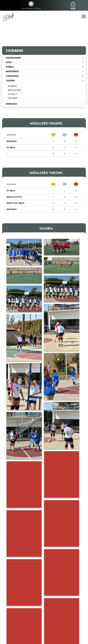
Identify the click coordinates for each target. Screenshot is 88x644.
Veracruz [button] (45, 104)
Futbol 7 (13, 94)
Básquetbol (15, 90)
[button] (84, 16)
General (12, 86)
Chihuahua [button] (45, 76)
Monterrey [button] (45, 71)
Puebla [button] (45, 67)
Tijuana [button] (45, 80)
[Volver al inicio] (8, 16)
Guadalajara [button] (45, 58)
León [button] (45, 62)
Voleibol (13, 98)
